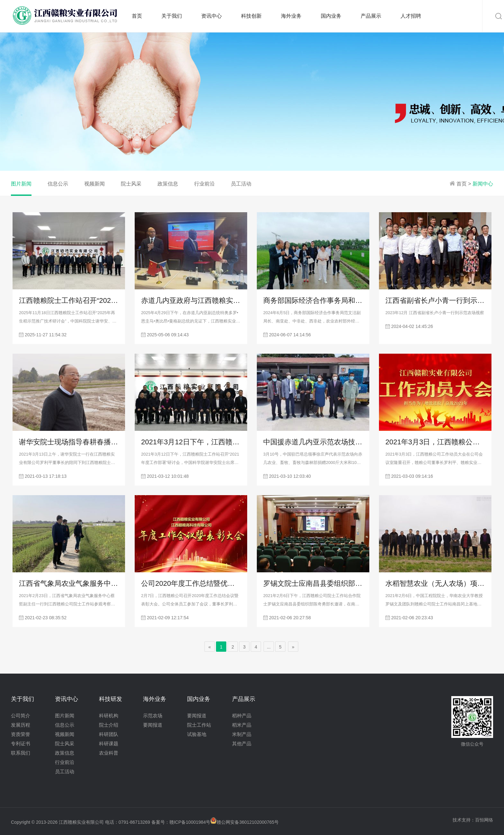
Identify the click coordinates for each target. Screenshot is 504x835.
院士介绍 (109, 725)
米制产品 (242, 734)
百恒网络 (484, 820)
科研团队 (109, 734)
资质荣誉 (21, 734)
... (269, 647)
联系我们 (21, 753)
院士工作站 (199, 725)
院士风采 (131, 184)
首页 (137, 16)
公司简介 (21, 716)
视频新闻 (94, 184)
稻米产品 (242, 725)
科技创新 (251, 16)
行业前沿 (204, 184)
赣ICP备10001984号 (190, 822)
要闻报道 (153, 725)
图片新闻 (21, 184)
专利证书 (21, 744)
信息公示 (58, 184)
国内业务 (331, 16)
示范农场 (153, 716)
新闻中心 (483, 184)
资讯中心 (212, 16)
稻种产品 (242, 716)
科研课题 (109, 744)
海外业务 (291, 16)
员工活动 (241, 184)
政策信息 (168, 184)
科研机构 (109, 716)
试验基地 (197, 734)
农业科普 (109, 753)
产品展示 (371, 16)
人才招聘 (411, 16)
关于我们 (172, 16)
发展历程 (21, 725)
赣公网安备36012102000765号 (244, 822)
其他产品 (242, 744)
